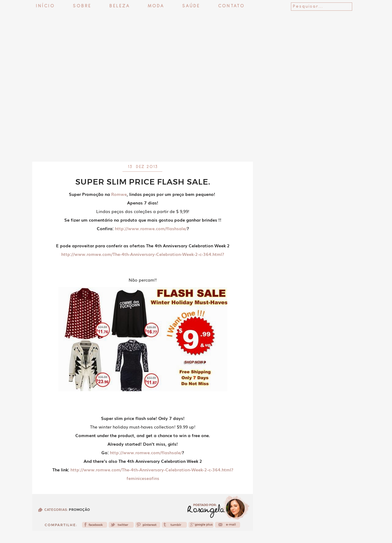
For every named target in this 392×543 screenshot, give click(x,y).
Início (45, 6)
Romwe (119, 194)
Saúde (191, 6)
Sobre (82, 6)
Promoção (79, 510)
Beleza (120, 6)
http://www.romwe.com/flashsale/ (151, 228)
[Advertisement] (196, 145)
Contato (231, 6)
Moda (156, 6)
